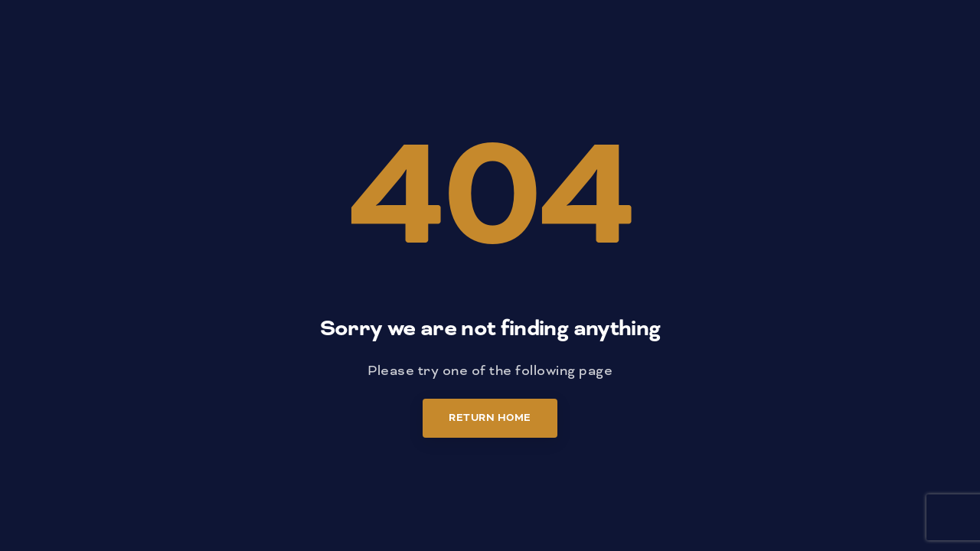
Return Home (490, 418)
